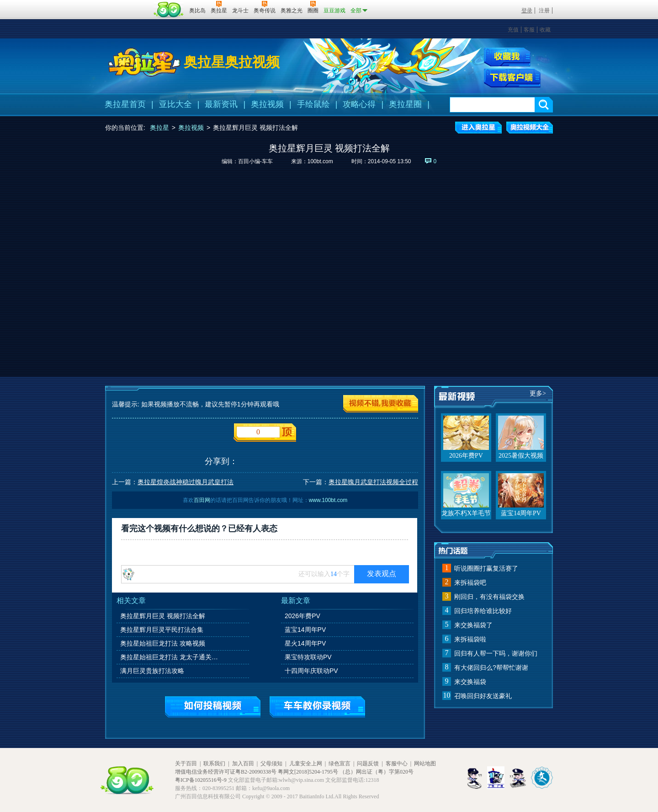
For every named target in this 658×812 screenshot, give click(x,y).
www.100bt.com (328, 500)
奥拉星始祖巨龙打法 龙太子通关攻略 (171, 657)
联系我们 (214, 764)
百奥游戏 (128, 4)
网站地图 (425, 764)
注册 (544, 11)
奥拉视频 (267, 104)
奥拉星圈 (405, 104)
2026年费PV (302, 616)
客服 (529, 30)
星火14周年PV (305, 643)
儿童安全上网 (306, 764)
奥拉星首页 (125, 104)
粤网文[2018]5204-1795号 (308, 772)
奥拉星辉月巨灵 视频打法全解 (163, 616)
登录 (527, 11)
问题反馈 (368, 764)
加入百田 (243, 764)
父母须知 (271, 764)
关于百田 (186, 764)
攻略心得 (359, 104)
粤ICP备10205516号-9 (201, 780)
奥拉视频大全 (530, 128)
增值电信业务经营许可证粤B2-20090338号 (226, 772)
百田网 (169, 10)
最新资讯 (221, 104)
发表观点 (382, 574)
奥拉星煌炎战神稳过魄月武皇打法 (186, 482)
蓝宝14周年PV (305, 630)
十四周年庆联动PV (311, 671)
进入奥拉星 (478, 128)
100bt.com (320, 161)
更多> (538, 393)
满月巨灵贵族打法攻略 (152, 671)
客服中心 (397, 764)
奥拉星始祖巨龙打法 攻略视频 (163, 643)
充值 (513, 30)
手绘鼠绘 (313, 104)
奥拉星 (159, 128)
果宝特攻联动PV (308, 657)
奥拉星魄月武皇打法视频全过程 (373, 482)
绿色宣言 (340, 764)
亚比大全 (175, 104)
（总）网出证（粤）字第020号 (377, 772)
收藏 (545, 30)
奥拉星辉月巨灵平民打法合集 (162, 630)
